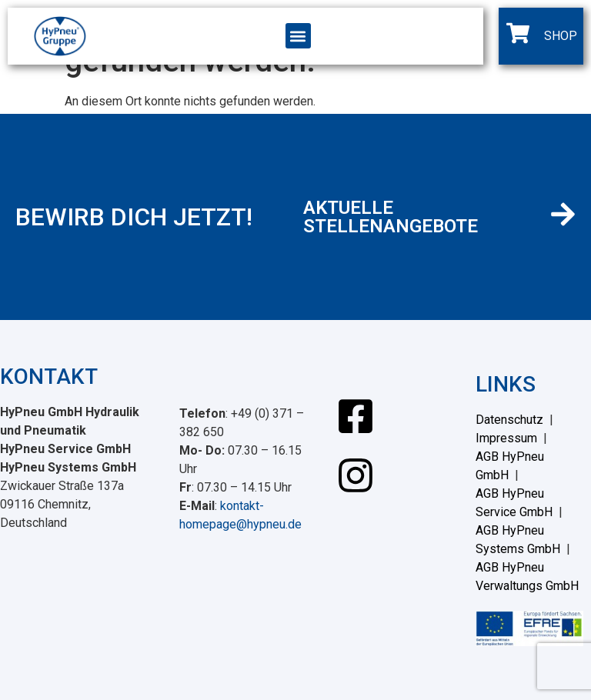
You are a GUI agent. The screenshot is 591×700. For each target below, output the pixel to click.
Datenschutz (509, 420)
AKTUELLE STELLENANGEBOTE (391, 217)
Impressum (506, 438)
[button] (298, 36)
